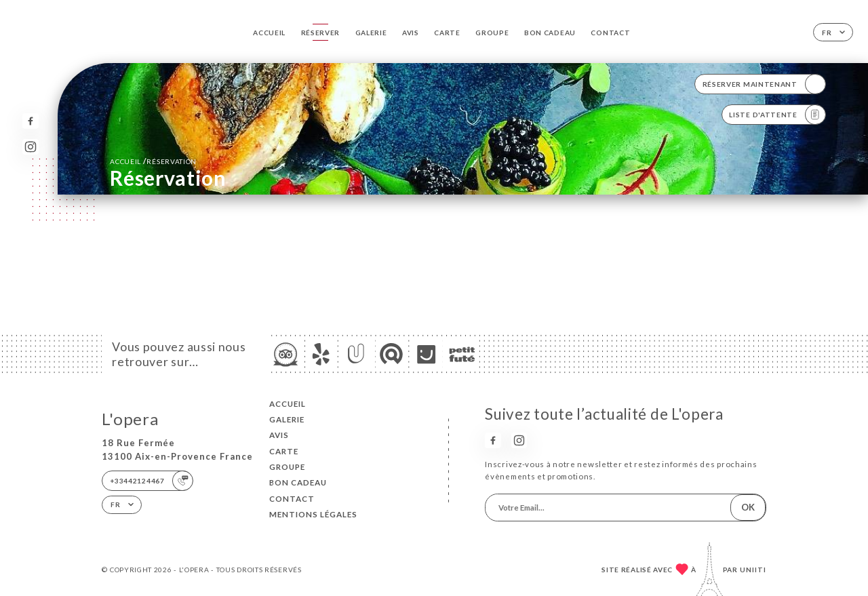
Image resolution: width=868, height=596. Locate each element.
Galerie (371, 33)
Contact (610, 33)
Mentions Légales (313, 514)
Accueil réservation (153, 161)
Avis (411, 33)
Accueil (269, 33)
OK (748, 507)
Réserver (321, 33)
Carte (447, 33)
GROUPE (492, 33)
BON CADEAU (550, 33)
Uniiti (753, 570)
